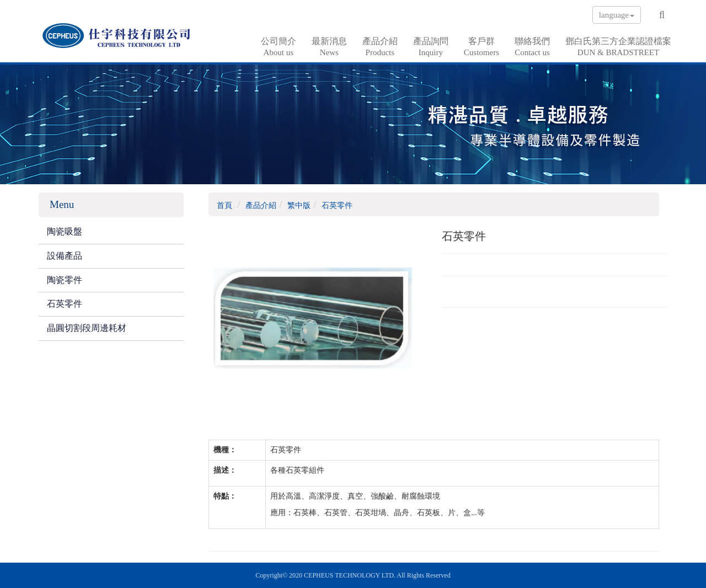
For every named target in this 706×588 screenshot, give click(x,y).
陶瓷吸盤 (65, 231)
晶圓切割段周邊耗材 (87, 328)
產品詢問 (431, 47)
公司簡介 (279, 47)
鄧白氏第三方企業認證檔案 (618, 47)
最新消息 (329, 47)
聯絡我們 (532, 47)
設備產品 (65, 256)
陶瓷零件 (65, 280)
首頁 (224, 205)
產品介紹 (380, 47)
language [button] (617, 15)
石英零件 (65, 304)
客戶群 (482, 47)
